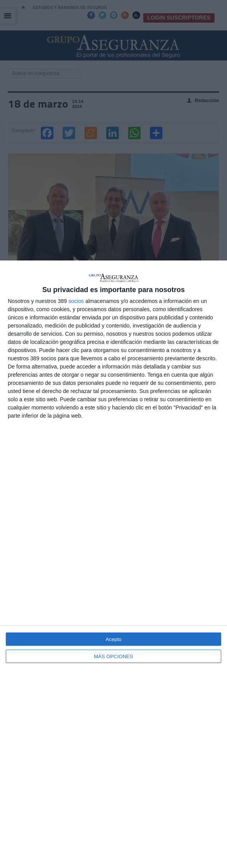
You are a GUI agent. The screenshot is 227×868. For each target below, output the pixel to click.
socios (76, 301)
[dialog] (113, 564)
